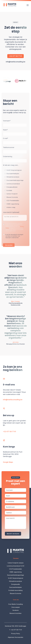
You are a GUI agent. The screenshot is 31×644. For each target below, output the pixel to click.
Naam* (5, 133)
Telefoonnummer (9, 150)
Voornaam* (7, 124)
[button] (27, 5)
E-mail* (5, 141)
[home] (9, 5)
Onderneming (8, 159)
